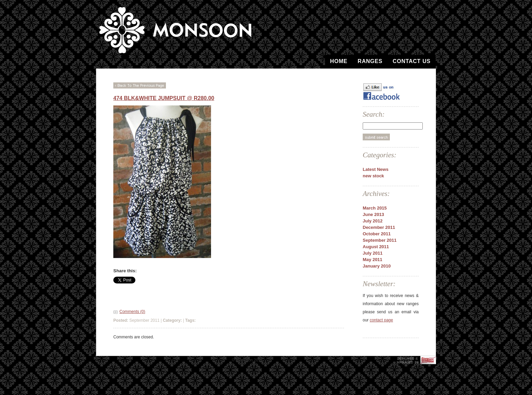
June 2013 (373, 214)
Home (339, 61)
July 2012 (373, 221)
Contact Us (412, 61)
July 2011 (373, 253)
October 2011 (377, 234)
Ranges (370, 61)
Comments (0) (132, 312)
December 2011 (379, 227)
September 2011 (380, 240)
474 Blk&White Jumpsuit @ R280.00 (164, 98)
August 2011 (376, 247)
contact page (382, 320)
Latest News (376, 169)
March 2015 (375, 208)
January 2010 (377, 266)
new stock (373, 176)
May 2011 (373, 260)
